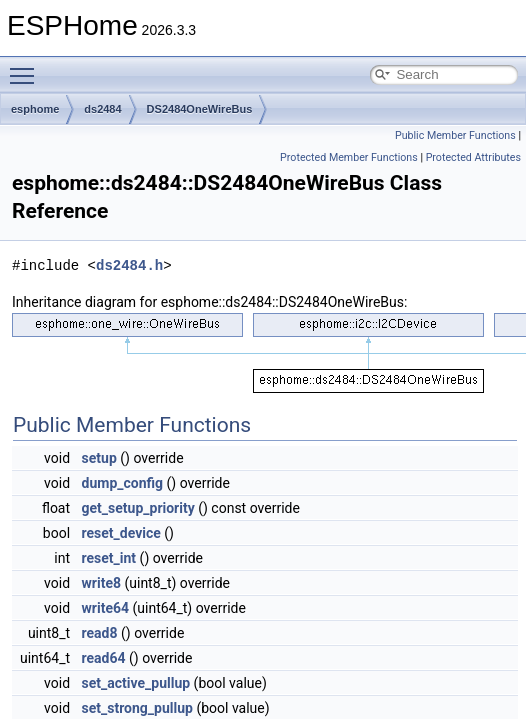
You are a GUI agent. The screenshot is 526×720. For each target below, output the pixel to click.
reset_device (121, 533)
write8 (101, 583)
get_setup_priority (138, 508)
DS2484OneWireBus (200, 109)
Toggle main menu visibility (27, 67)
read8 (100, 633)
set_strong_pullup (137, 708)
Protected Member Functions (349, 157)
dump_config (123, 483)
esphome (35, 109)
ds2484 (102, 109)
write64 (105, 608)
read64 (104, 658)
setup (99, 458)
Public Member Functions (455, 135)
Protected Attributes (473, 157)
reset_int (109, 558)
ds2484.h (129, 265)
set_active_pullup (136, 683)
